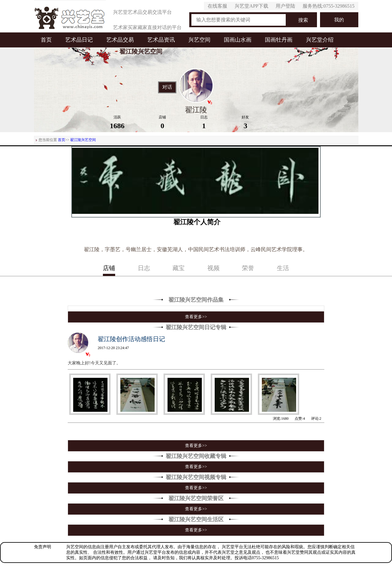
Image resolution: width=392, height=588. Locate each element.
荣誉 (248, 268)
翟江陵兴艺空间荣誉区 (196, 498)
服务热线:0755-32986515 (329, 6)
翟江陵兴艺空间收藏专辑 (196, 456)
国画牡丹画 (279, 40)
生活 (283, 268)
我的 (339, 20)
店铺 (109, 268)
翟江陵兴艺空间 (83, 140)
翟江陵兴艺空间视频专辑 (196, 477)
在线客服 (217, 6)
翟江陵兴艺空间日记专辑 (196, 327)
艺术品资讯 (161, 40)
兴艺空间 (199, 40)
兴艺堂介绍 (320, 40)
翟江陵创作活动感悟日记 (131, 339)
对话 (167, 87)
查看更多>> (196, 317)
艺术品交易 (120, 40)
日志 (144, 268)
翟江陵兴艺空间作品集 (196, 300)
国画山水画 (238, 40)
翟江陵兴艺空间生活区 (196, 519)
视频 (213, 268)
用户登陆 (285, 6)
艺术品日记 (79, 40)
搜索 (303, 20)
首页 (46, 40)
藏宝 (179, 268)
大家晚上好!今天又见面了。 (94, 363)
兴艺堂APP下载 (251, 6)
